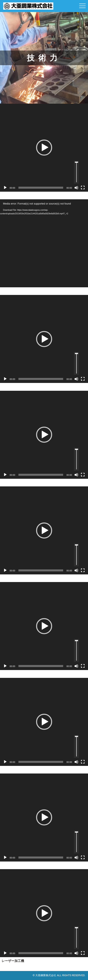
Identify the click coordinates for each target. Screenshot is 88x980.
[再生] (5, 188)
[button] (44, 148)
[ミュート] (76, 188)
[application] (44, 148)
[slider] (41, 188)
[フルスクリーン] (83, 188)
